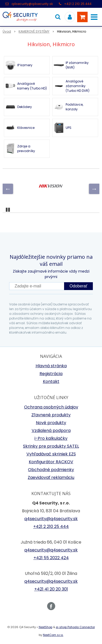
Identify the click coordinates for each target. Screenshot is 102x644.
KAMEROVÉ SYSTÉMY (34, 31)
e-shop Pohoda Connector (75, 627)
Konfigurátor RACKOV (51, 462)
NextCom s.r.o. (53, 635)
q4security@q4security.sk (32, 4)
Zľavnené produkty (51, 415)
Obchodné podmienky (51, 470)
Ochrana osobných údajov (51, 407)
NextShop (46, 627)
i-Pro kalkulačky (51, 438)
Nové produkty (51, 423)
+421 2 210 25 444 (78, 4)
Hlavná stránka (51, 366)
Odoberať (78, 286)
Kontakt (51, 381)
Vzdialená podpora (51, 431)
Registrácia (51, 374)
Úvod (7, 31)
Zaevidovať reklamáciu (51, 477)
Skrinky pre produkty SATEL (51, 446)
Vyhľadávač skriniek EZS (51, 454)
